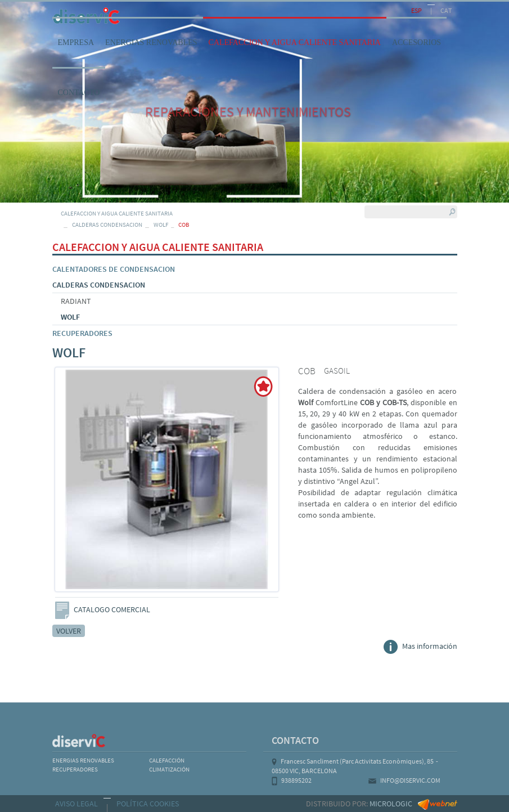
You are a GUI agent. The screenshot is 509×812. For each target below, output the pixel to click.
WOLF (161, 225)
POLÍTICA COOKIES (148, 804)
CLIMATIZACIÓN (169, 769)
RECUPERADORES (82, 333)
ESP (416, 10)
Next (278, 487)
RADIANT (76, 301)
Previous (56, 487)
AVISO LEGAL (76, 804)
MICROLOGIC (391, 804)
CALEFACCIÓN (167, 760)
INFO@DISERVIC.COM (410, 780)
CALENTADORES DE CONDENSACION (114, 269)
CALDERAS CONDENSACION (107, 225)
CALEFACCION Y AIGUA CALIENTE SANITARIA (117, 213)
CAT (446, 10)
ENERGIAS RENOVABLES (83, 760)
